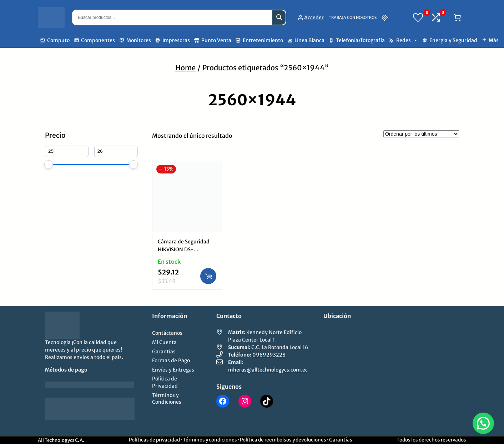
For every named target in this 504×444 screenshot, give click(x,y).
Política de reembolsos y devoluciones (283, 440)
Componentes (98, 40)
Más (494, 40)
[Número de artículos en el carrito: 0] (457, 17)
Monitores (139, 40)
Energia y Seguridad (453, 40)
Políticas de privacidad (154, 440)
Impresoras (176, 40)
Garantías (341, 440)
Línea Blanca (309, 40)
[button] (483, 423)
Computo (58, 40)
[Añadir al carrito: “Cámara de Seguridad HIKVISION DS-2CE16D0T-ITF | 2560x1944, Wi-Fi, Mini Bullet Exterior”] (208, 276)
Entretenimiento (263, 40)
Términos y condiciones (210, 440)
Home (185, 68)
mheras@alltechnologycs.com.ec (268, 370)
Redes (407, 40)
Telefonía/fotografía (360, 40)
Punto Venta (216, 40)
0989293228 (269, 355)
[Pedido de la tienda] (421, 134)
